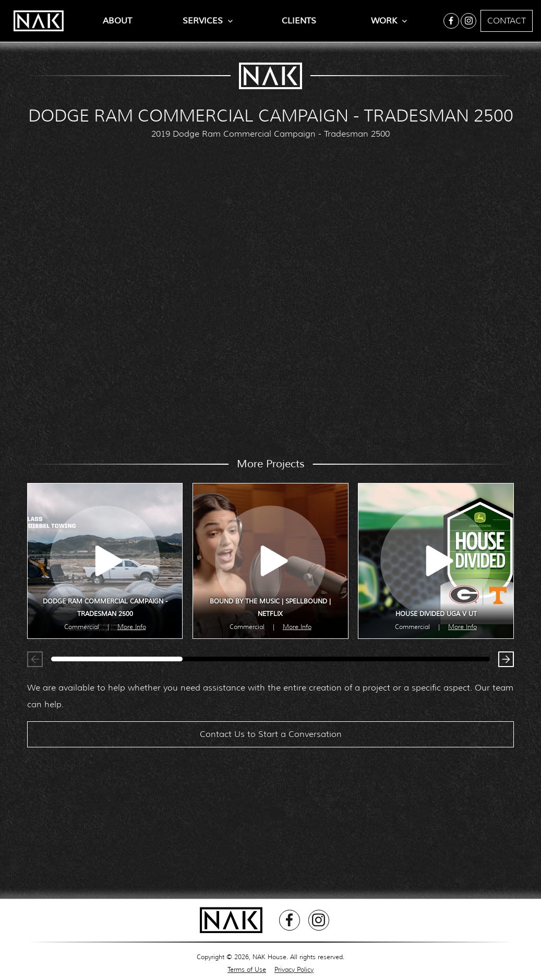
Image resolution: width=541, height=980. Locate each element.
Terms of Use (247, 969)
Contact (507, 21)
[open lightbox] (105, 561)
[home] (33, 21)
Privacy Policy (294, 969)
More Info (132, 627)
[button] (503, 662)
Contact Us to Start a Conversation (271, 739)
